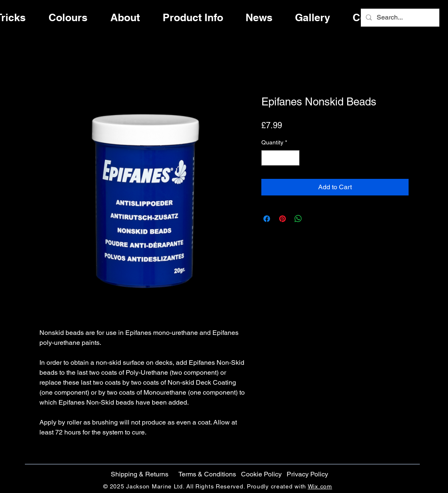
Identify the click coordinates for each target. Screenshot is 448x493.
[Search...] (399, 18)
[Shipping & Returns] (139, 474)
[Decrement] (268, 158)
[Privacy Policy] (307, 474)
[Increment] (293, 158)
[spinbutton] (280, 158)
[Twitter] (420, 244)
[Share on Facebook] (267, 219)
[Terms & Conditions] (207, 474)
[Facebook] (420, 226)
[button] (261, 474)
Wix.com (320, 486)
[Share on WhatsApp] (298, 219)
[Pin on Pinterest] (282, 219)
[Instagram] (420, 261)
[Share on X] (314, 219)
